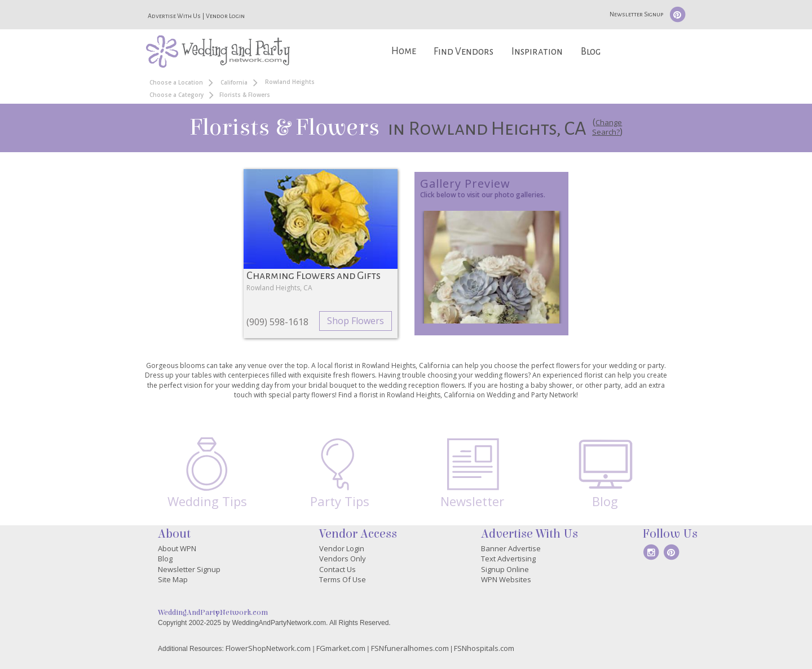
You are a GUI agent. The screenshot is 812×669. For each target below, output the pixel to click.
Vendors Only (343, 559)
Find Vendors (464, 52)
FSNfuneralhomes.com (410, 648)
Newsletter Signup (636, 14)
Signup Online (505, 569)
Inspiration (537, 52)
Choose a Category (176, 95)
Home (404, 51)
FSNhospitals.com (484, 648)
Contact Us (337, 569)
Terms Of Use (343, 579)
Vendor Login (225, 16)
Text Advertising (508, 559)
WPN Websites (506, 579)
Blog (591, 52)
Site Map (173, 579)
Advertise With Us (174, 16)
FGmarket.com (341, 648)
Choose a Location (176, 82)
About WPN (177, 548)
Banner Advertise (511, 548)
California (234, 82)
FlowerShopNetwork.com (268, 648)
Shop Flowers (356, 321)
